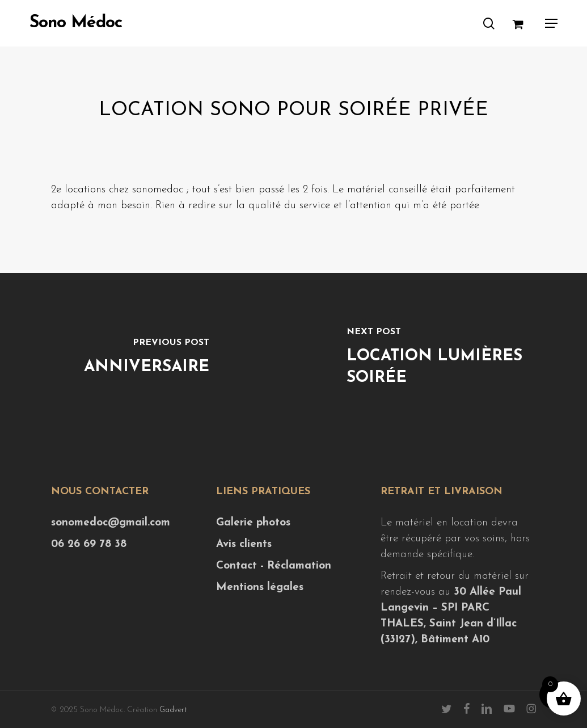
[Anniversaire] (147, 358)
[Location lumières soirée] (441, 358)
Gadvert (173, 710)
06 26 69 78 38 (89, 544)
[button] (551, 23)
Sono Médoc (76, 23)
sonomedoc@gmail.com (111, 523)
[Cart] (523, 23)
